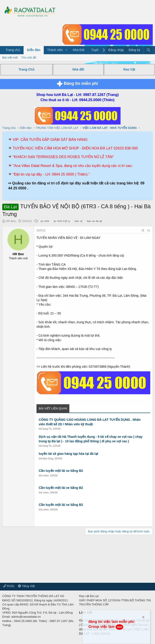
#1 (149, 230)
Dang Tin (47, 429)
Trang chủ (13, 50)
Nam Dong (48, 459)
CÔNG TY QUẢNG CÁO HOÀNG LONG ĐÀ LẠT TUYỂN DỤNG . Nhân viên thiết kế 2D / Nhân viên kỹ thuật (90, 422)
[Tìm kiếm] (148, 50)
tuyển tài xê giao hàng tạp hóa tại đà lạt (68, 454)
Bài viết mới (10, 58)
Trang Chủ (27, 69)
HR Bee (11, 221)
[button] (66, 50)
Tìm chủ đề (29, 58)
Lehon (46, 476)
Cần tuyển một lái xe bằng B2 (61, 471)
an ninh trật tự (62, 221)
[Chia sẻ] (143, 231)
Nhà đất (78, 69)
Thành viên (55, 50)
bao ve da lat (94, 221)
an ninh (45, 221)
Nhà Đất (79, 50)
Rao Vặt (129, 69)
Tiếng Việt (27, 586)
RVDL (9, 586)
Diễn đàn (34, 50)
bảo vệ (79, 221)
